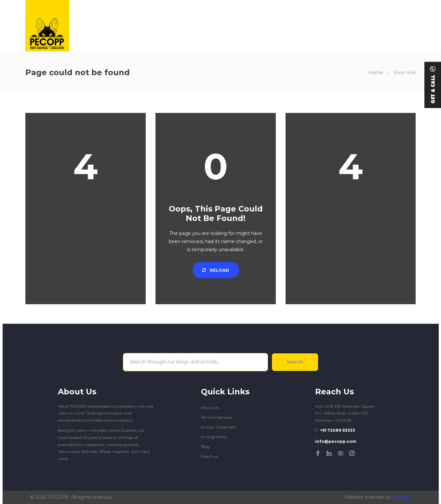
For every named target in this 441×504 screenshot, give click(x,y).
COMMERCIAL (288, 26)
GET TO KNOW (192, 26)
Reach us (209, 456)
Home (376, 73)
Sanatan (401, 497)
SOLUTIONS (237, 26)
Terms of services (216, 417)
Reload (216, 270)
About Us (210, 408)
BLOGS (326, 26)
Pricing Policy (214, 437)
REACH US (359, 26)
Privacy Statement (219, 427)
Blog (205, 447)
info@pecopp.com (336, 441)
